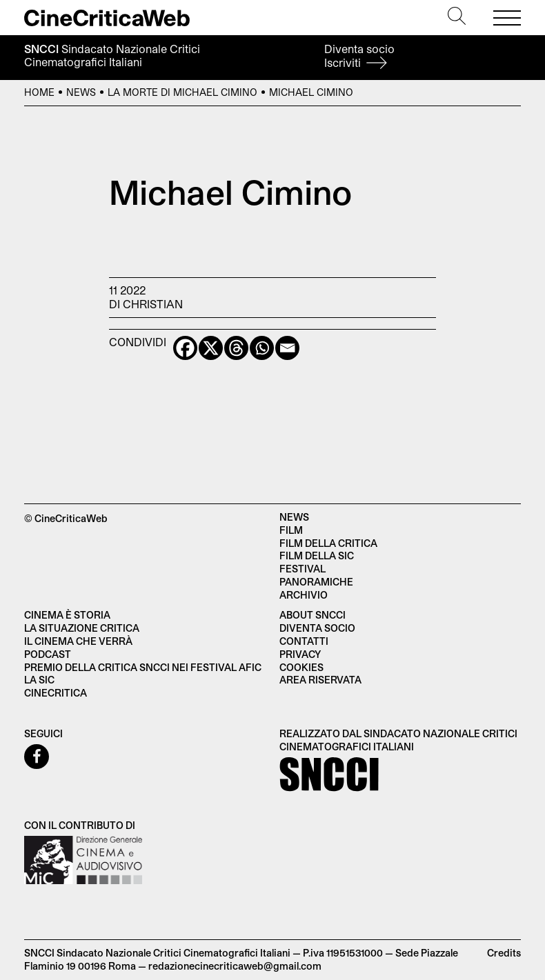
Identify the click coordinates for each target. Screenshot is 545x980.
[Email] (287, 348)
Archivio (304, 595)
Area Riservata (320, 680)
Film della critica (328, 543)
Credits (504, 953)
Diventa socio (359, 56)
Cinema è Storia (67, 615)
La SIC (39, 680)
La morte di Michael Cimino (182, 92)
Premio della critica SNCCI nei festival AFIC (143, 667)
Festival (303, 569)
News (81, 92)
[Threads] (236, 348)
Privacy (300, 654)
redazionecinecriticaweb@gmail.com (235, 966)
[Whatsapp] (262, 348)
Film (291, 530)
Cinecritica (56, 693)
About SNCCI (313, 615)
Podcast (48, 654)
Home (39, 92)
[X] (211, 348)
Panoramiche (316, 582)
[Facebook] (185, 348)
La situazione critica (82, 628)
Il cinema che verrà (78, 641)
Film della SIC (317, 556)
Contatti (304, 641)
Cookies (301, 667)
